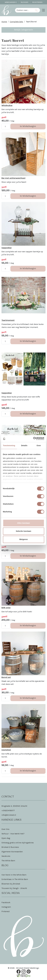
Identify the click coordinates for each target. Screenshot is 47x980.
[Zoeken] (36, 10)
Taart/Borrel (31, 22)
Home (4, 22)
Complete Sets (16, 22)
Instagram (6, 907)
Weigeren (23, 539)
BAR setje (6, 608)
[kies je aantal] (6, 126)
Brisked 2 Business (10, 847)
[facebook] (19, 972)
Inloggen (25, 2)
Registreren (37, 2)
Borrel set (6, 677)
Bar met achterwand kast (13, 178)
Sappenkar (7, 248)
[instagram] (24, 972)
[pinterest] (29, 972)
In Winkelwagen (28, 126)
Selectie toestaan (23, 531)
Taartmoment (8, 320)
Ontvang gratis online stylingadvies (18, 843)
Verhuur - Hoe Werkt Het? (13, 834)
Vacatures (6, 856)
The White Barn (8, 861)
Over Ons (5, 829)
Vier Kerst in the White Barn (14, 875)
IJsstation (6, 750)
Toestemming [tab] (9, 445)
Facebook (6, 903)
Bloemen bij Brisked (11, 884)
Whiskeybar (7, 105)
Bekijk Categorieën (24, 30)
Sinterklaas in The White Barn (15, 879)
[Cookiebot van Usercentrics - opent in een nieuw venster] (33, 439)
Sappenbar (7, 393)
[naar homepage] (7, 10)
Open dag (6, 838)
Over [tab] (39, 445)
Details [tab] (24, 445)
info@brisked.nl (9, 815)
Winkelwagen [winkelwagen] (11, 2)
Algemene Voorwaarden (12, 852)
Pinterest (6, 912)
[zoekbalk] (24, 10)
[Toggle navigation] (43, 10)
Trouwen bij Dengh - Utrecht (14, 888)
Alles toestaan (24, 523)
